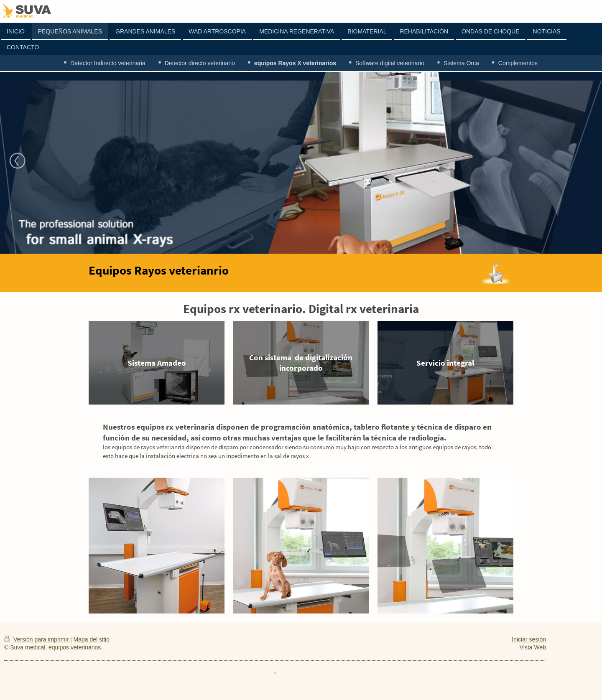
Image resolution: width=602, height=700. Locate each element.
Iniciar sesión (529, 639)
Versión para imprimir (37, 639)
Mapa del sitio (92, 639)
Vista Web (533, 647)
